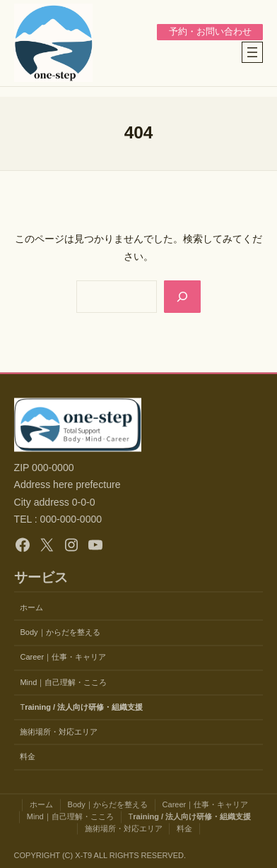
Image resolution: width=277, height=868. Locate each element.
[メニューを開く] (252, 52)
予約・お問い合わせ (210, 32)
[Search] (182, 297)
